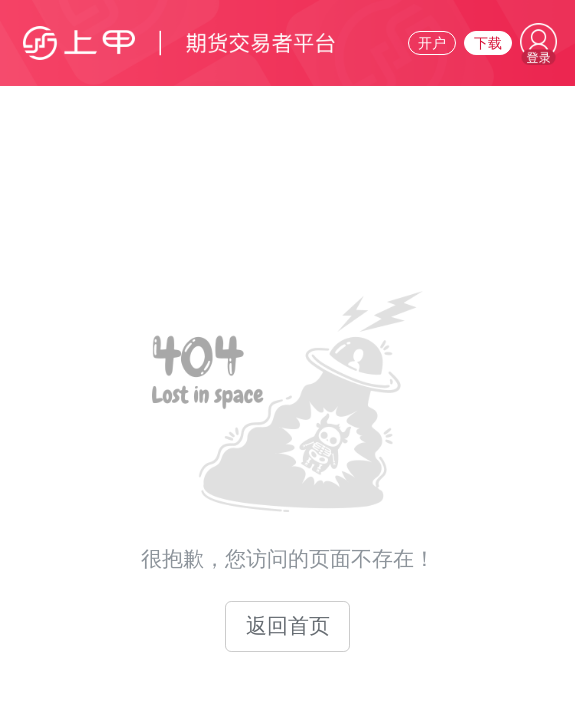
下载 (488, 43)
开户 (432, 43)
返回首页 (288, 626)
